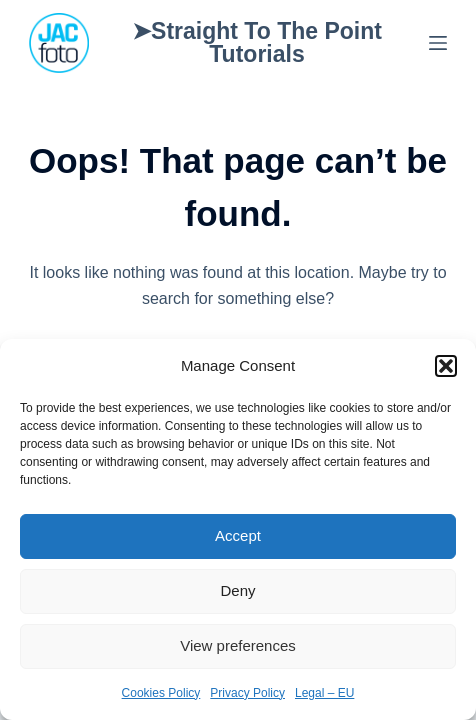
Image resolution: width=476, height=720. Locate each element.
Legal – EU (324, 693)
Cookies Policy (161, 693)
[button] (446, 366)
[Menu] (438, 43)
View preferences (238, 645)
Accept (238, 535)
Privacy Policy (247, 693)
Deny (237, 590)
